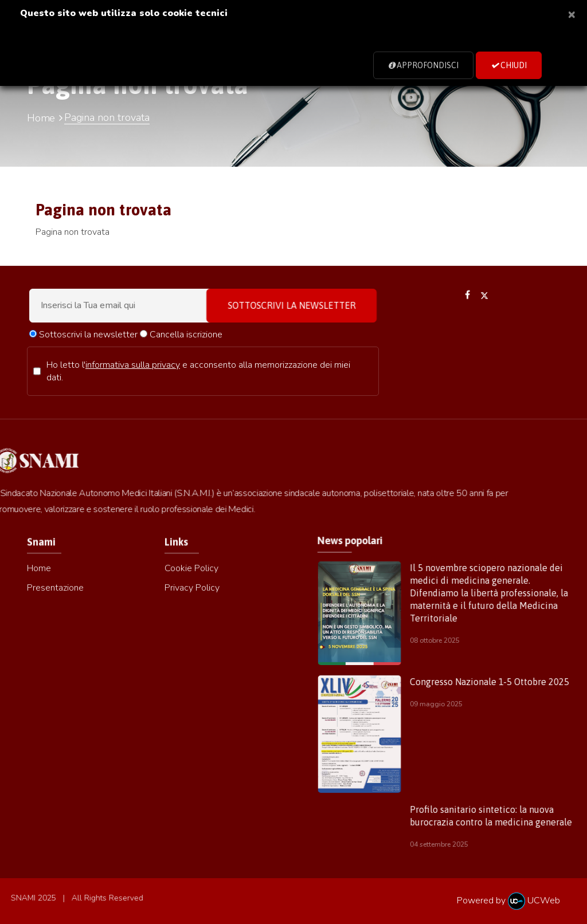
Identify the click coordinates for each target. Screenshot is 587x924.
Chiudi (509, 65)
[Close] (572, 14)
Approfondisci (423, 65)
